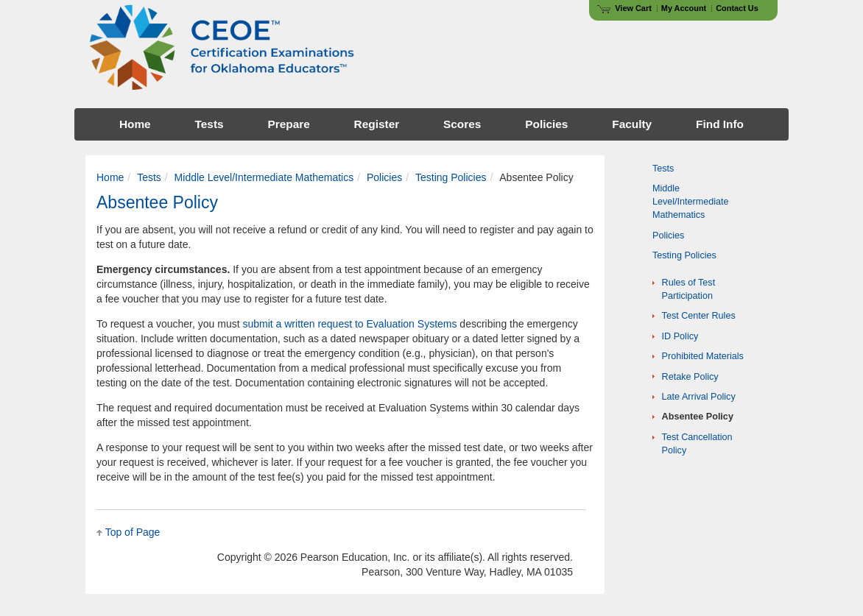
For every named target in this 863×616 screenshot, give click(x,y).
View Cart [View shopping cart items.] (624, 8)
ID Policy (680, 336)
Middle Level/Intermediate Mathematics (264, 177)
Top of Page (133, 532)
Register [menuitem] (377, 124)
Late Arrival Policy (699, 397)
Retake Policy (690, 377)
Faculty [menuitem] (632, 124)
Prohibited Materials (703, 356)
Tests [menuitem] (209, 124)
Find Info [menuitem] (720, 124)
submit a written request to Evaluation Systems (349, 324)
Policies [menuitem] (546, 124)
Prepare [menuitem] (288, 124)
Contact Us (737, 8)
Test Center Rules (699, 316)
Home (110, 177)
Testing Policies (451, 177)
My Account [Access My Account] (684, 8)
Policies (384, 177)
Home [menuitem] (135, 124)
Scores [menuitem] (462, 124)
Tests (149, 177)
